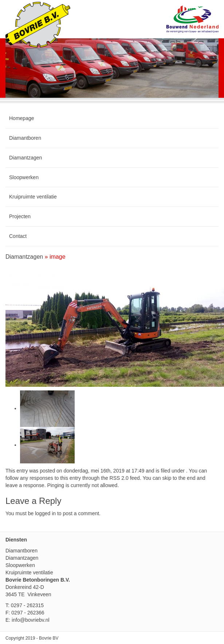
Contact (18, 236)
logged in (45, 513)
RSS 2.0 (119, 478)
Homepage (22, 118)
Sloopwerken (24, 177)
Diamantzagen (25, 158)
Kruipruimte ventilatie (33, 197)
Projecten (20, 216)
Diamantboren (25, 138)
